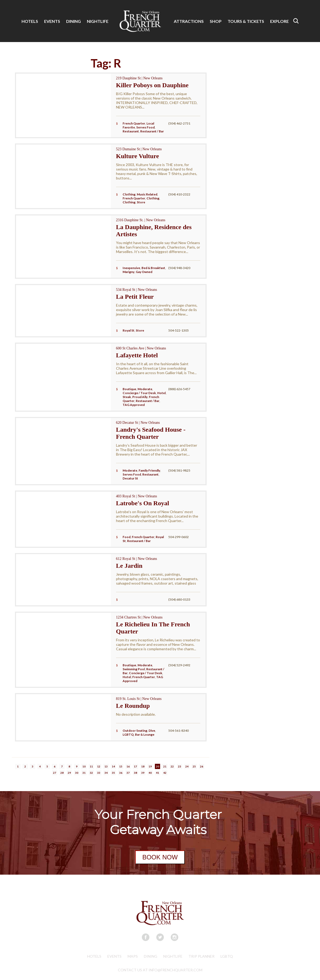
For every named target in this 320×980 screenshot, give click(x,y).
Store (141, 202)
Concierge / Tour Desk (139, 393)
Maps (133, 956)
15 (121, 766)
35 (113, 773)
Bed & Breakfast (153, 268)
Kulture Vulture (138, 156)
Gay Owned (144, 272)
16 (128, 766)
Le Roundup (133, 706)
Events (114, 956)
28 (62, 773)
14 (113, 766)
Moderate (145, 389)
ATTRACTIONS (189, 21)
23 (180, 766)
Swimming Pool (134, 669)
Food (127, 537)
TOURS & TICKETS (246, 21)
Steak (127, 397)
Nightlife (173, 956)
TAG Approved (134, 405)
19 (150, 766)
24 (187, 766)
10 (84, 766)
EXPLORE (279, 21)
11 (91, 766)
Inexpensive (131, 268)
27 (55, 773)
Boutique (129, 389)
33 (99, 773)
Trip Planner (201, 956)
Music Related (147, 194)
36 (121, 773)
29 (69, 773)
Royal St (128, 330)
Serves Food (145, 127)
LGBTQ (128, 734)
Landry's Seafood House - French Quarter (151, 433)
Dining (151, 956)
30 (77, 773)
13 (106, 766)
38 (135, 773)
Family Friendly (149, 470)
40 (150, 773)
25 (194, 766)
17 (135, 766)
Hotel (161, 393)
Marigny (128, 272)
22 (172, 766)
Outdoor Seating (135, 731)
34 (106, 773)
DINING (74, 21)
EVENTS (52, 21)
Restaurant (131, 131)
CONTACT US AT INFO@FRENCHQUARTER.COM (160, 970)
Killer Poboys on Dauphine (152, 85)
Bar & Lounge (145, 734)
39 (143, 773)
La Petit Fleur (135, 297)
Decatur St (130, 478)
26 (202, 766)
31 (84, 773)
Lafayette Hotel (137, 355)
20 (158, 766)
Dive (152, 731)
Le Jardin (129, 566)
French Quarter (134, 123)
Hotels (94, 956)
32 (91, 773)
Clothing (129, 194)
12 (99, 766)
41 (158, 773)
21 (165, 766)
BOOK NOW (160, 857)
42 (165, 773)
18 (143, 766)
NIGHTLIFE (98, 21)
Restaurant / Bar (152, 131)
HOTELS (30, 21)
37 (128, 773)
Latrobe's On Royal (143, 503)
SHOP (216, 21)
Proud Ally (140, 397)
